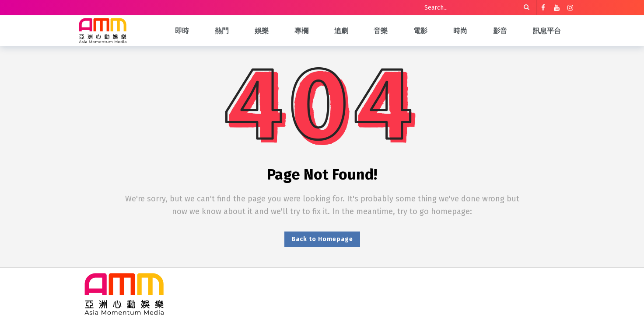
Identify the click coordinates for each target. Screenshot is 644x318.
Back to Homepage (322, 239)
